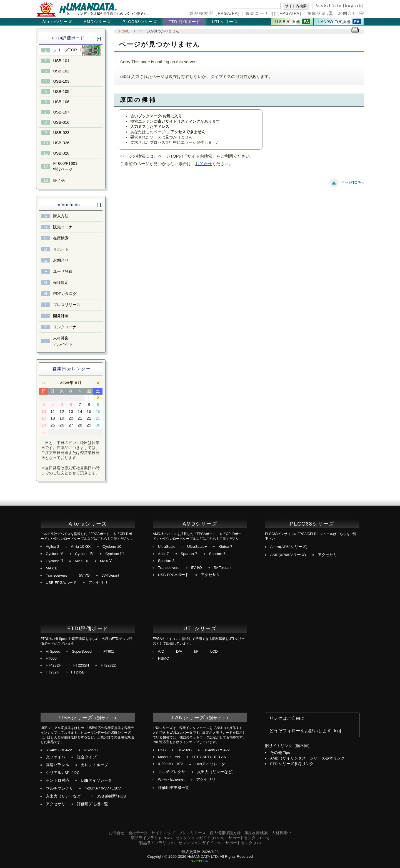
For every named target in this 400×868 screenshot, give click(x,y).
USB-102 (61, 71)
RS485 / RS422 (59, 750)
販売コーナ (63, 227)
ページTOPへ (352, 182)
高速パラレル (57, 765)
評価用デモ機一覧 (92, 804)
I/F (196, 651)
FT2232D (109, 665)
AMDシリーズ (97, 22)
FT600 (51, 658)
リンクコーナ (65, 327)
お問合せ (348, 13)
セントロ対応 (57, 780)
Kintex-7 (226, 547)
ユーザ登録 (63, 271)
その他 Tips (280, 753)
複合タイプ (87, 757)
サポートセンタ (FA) (243, 843)
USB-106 (61, 102)
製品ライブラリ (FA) (157, 843)
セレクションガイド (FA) (200, 843)
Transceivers (57, 575)
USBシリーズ (76, 717)
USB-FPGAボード (61, 583)
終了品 (59, 180)
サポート (61, 249)
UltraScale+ (197, 547)
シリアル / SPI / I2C (63, 773)
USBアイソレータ (96, 780)
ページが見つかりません (159, 31)
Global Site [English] (340, 5)
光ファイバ (56, 757)
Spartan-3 (166, 561)
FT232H (53, 672)
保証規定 (61, 282)
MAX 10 (81, 561)
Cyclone (55, 554)
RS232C (91, 750)
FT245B (78, 672)
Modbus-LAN (169, 757)
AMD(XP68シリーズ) (288, 555)
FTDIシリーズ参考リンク (292, 764)
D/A (179, 651)
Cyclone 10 (112, 547)
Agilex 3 (52, 547)
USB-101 (61, 61)
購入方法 (61, 216)
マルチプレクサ (59, 788)
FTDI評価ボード (185, 22)
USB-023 (61, 133)
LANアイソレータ (210, 764)
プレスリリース (67, 305)
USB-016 (61, 122)
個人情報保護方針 (225, 833)
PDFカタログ (65, 294)
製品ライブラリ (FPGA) (151, 838)
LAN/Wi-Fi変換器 (334, 22)
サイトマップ (163, 833)
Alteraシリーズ (57, 22)
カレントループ (94, 765)
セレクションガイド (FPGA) (200, 838)
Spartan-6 (217, 554)
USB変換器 (288, 22)
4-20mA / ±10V (171, 764)
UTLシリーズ (225, 22)
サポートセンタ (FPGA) (249, 838)
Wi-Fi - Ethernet (171, 779)
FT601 (109, 651)
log (337, 731)
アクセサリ (98, 583)
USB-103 (61, 81)
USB (162, 750)
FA (235, 13)
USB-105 (61, 92)
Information (68, 205)
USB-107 (61, 112)
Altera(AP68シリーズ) (289, 547)
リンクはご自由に (287, 718)
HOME (124, 31)
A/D (161, 651)
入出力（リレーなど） (65, 796)
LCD (214, 651)
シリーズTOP (65, 50)
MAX (106, 561)
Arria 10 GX (81, 547)
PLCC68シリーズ (140, 22)
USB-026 (61, 143)
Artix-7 (163, 554)
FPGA (224, 13)
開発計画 (61, 316)
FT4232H (54, 665)
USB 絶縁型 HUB (111, 796)
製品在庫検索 (256, 833)
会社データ (138, 833)
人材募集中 (281, 833)
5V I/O (84, 575)
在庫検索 (61, 238)
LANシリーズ (188, 717)
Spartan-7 (189, 554)
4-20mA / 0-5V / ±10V (103, 788)
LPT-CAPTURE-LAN (209, 757)
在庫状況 (317, 13)
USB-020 (61, 153)
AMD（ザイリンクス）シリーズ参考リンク (307, 758)
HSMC (164, 658)
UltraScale (167, 547)
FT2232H (81, 665)
